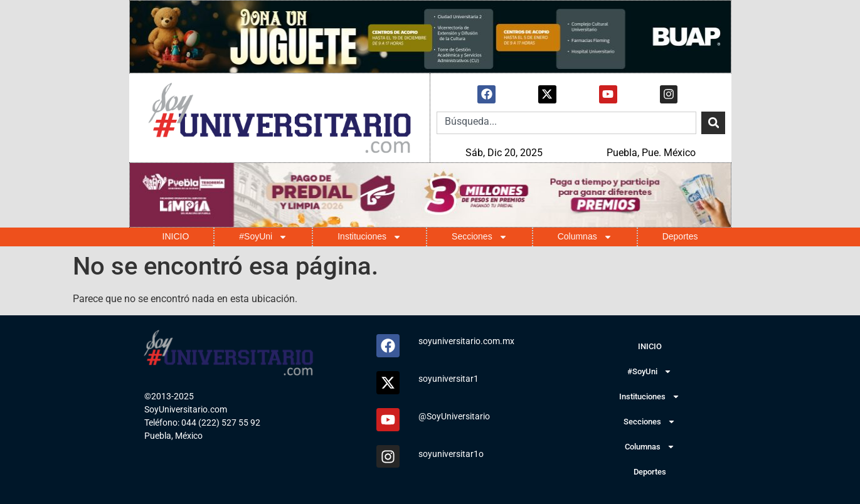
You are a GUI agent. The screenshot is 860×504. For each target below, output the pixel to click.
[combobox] (566, 123)
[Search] (713, 123)
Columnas (585, 237)
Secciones (480, 237)
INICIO (176, 236)
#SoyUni (263, 237)
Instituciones (369, 237)
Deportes (680, 236)
